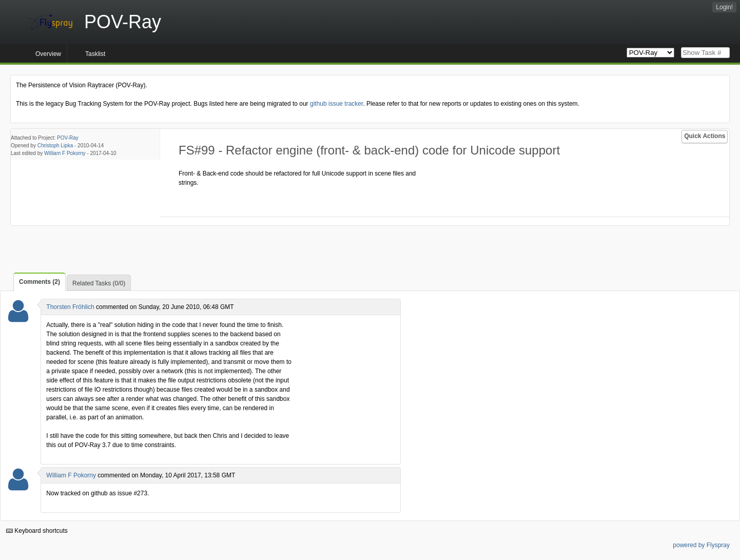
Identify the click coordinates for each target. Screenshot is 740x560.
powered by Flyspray (701, 545)
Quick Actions (705, 136)
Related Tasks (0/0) (99, 283)
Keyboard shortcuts (37, 531)
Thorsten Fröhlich (70, 307)
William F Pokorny (65, 153)
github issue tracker (336, 104)
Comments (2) (40, 282)
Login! (724, 7)
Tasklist (95, 54)
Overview (48, 54)
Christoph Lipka (55, 146)
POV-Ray (68, 138)
